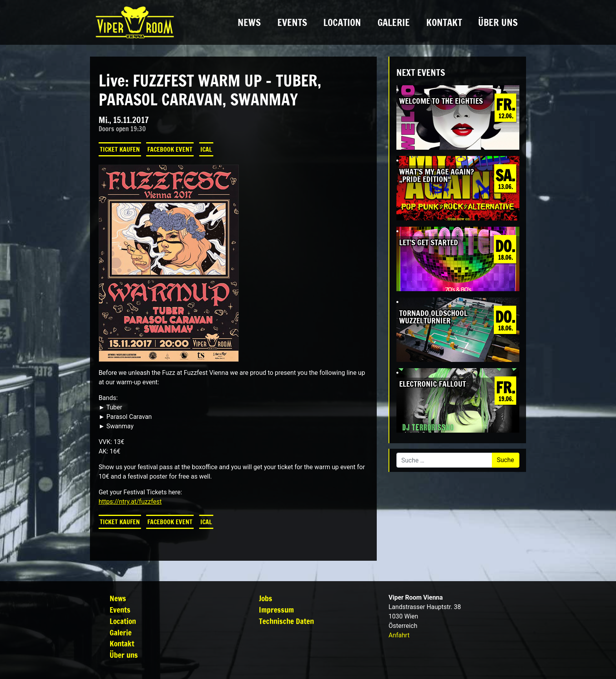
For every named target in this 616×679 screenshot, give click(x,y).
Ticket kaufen (120, 149)
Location (342, 22)
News (249, 22)
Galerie (394, 22)
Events (292, 22)
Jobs (266, 598)
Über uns (498, 22)
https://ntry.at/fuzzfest (130, 502)
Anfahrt (399, 635)
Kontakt (444, 22)
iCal (206, 149)
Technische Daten (286, 621)
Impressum (276, 610)
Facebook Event (170, 149)
